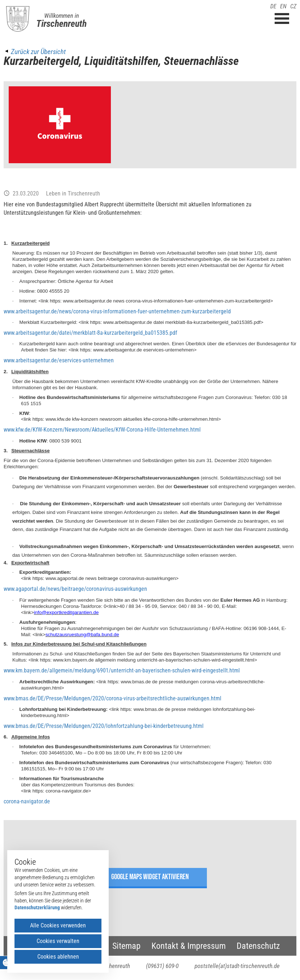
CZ (293, 6)
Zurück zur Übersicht (38, 52)
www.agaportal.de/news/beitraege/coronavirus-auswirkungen (75, 589)
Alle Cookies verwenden (58, 925)
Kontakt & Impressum (189, 946)
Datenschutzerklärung (37, 907)
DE (273, 6)
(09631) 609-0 (162, 966)
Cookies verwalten (58, 941)
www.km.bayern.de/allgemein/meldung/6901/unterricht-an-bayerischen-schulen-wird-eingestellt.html (122, 670)
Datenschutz (258, 946)
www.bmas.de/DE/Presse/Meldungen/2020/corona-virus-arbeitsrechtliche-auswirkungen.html (112, 698)
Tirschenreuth (61, 24)
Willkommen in (62, 16)
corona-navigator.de (27, 801)
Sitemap (126, 946)
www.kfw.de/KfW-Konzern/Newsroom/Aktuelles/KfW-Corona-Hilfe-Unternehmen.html (102, 430)
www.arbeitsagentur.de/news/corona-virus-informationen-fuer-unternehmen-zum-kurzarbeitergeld (117, 311)
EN (283, 6)
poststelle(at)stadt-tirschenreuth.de (237, 966)
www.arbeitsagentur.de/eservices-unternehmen (59, 360)
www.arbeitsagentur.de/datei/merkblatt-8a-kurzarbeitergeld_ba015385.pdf (90, 333)
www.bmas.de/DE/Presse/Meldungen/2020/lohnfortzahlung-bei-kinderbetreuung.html (104, 726)
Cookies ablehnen (58, 957)
